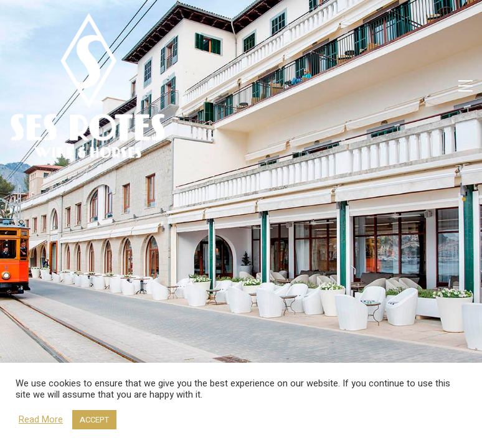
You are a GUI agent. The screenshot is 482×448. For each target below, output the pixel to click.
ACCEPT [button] (94, 420)
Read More (41, 420)
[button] (465, 86)
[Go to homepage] (87, 86)
